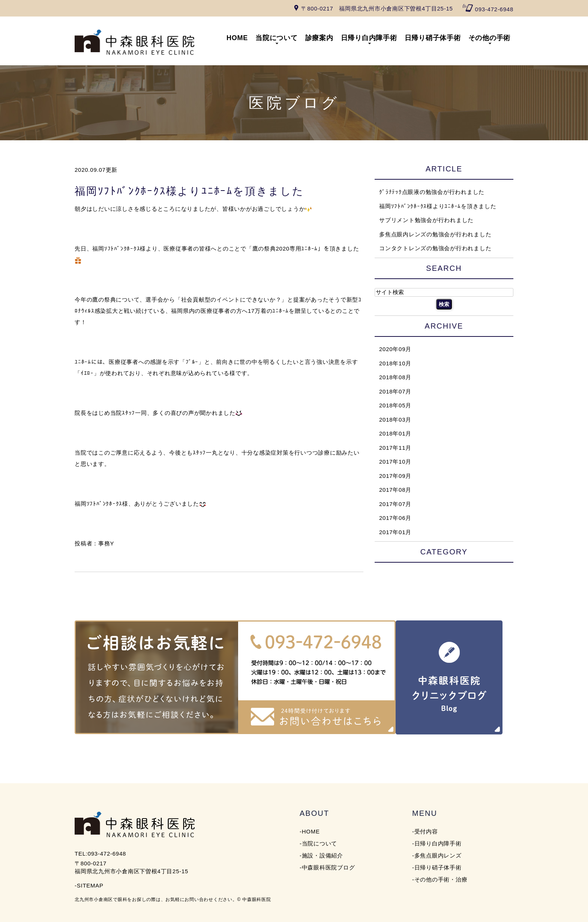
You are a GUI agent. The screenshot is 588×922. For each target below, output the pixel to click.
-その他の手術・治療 (440, 879)
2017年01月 (395, 532)
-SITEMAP (89, 885)
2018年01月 (395, 433)
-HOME (310, 831)
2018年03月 (395, 419)
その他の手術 (490, 38)
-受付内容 (425, 831)
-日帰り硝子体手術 (437, 867)
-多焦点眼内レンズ (437, 855)
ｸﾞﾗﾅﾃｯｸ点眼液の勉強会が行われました (432, 192)
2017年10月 (395, 462)
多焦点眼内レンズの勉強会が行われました (435, 234)
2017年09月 (395, 475)
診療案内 (319, 38)
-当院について (318, 843)
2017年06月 (395, 518)
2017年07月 (395, 504)
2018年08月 (395, 377)
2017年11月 (395, 447)
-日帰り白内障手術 (437, 843)
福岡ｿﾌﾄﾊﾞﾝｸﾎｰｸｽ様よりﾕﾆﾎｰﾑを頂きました (189, 191)
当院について (277, 38)
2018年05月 (395, 405)
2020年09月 (395, 349)
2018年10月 (395, 363)
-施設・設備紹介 (321, 855)
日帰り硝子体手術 (433, 38)
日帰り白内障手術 (369, 38)
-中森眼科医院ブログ (327, 867)
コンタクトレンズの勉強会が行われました (435, 248)
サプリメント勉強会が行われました (426, 220)
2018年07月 (395, 391)
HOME (237, 38)
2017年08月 (395, 490)
